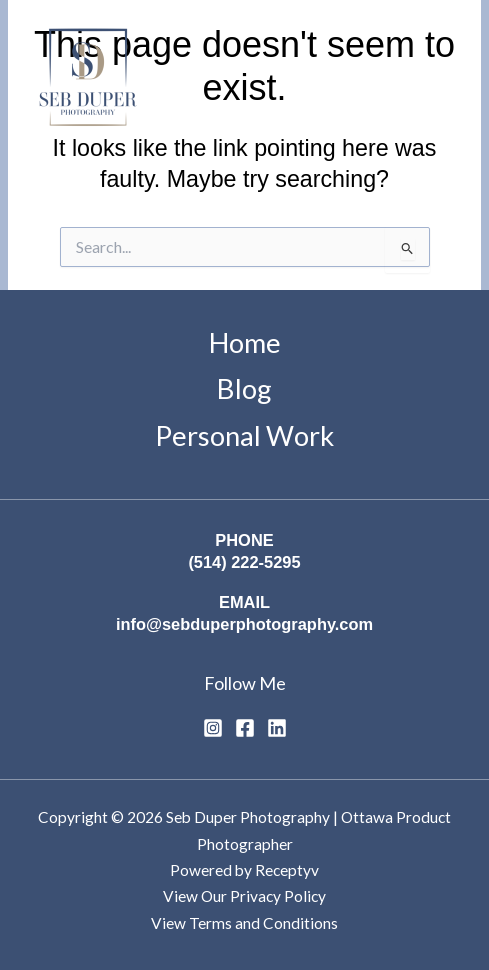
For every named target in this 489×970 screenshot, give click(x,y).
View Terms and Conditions (244, 923)
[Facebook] (245, 728)
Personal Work (244, 435)
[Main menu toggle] (442, 80)
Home (245, 342)
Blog (244, 388)
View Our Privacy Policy (244, 896)
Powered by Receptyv (244, 870)
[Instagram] (213, 728)
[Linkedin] (277, 728)
